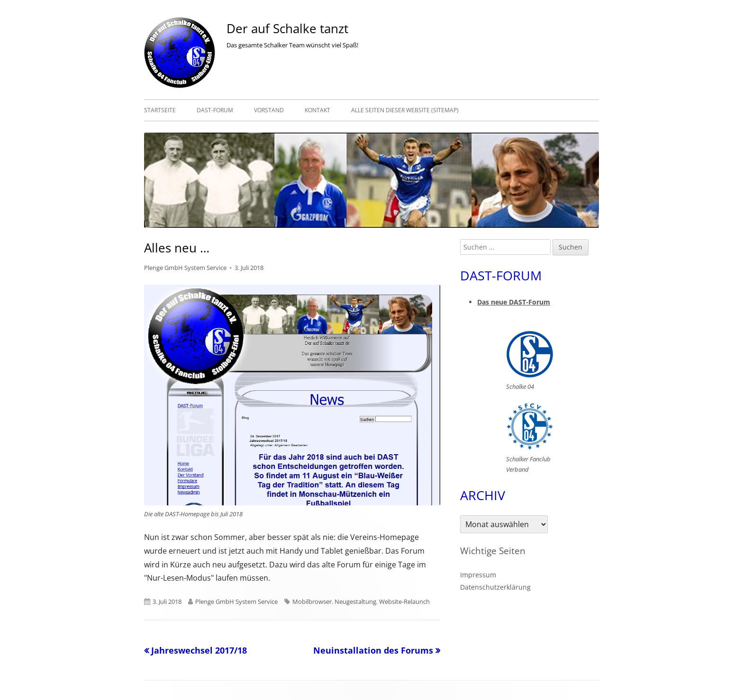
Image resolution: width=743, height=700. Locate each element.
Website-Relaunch (404, 601)
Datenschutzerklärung (495, 587)
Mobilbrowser (312, 601)
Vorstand (269, 110)
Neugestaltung (355, 601)
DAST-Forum (215, 110)
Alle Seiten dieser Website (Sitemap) (405, 110)
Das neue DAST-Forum (514, 302)
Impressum (478, 575)
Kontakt (317, 110)
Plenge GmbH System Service (185, 268)
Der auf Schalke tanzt (287, 28)
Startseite (160, 110)
